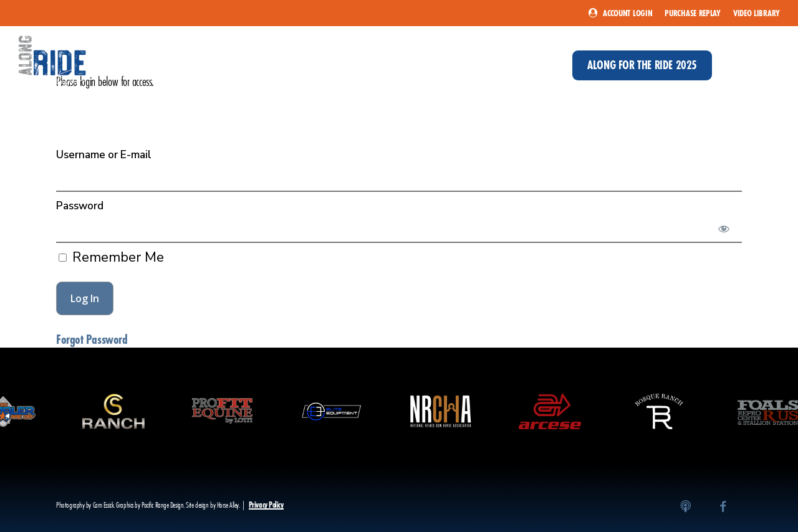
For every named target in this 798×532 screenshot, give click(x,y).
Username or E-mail (104, 155)
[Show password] (724, 229)
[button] (769, 65)
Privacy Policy (266, 505)
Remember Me (111, 257)
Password (80, 206)
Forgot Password (92, 340)
